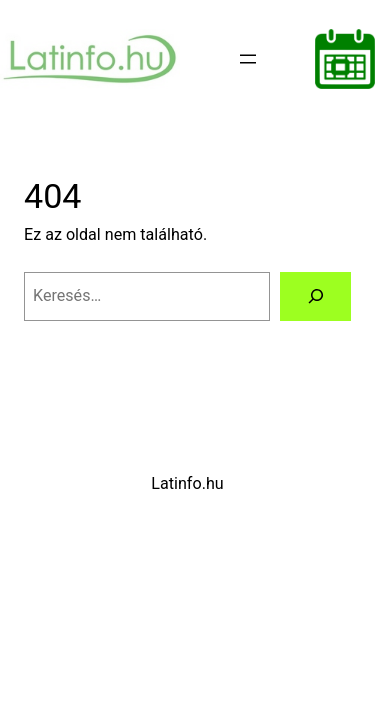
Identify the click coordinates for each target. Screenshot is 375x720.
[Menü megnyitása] (248, 59)
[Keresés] (315, 297)
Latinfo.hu (187, 483)
